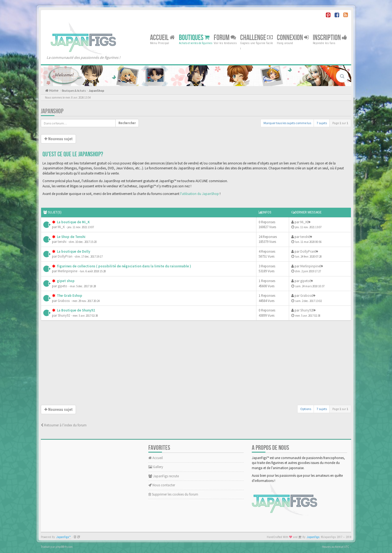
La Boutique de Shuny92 (76, 310)
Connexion (293, 37)
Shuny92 (64, 315)
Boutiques (194, 37)
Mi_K (61, 227)
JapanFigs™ (64, 537)
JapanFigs (313, 537)
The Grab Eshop (69, 296)
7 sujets (322, 123)
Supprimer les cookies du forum (173, 494)
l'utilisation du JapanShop (200, 194)
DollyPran (65, 256)
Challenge (256, 37)
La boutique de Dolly (73, 251)
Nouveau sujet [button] (58, 139)
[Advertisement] (196, 364)
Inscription (330, 37)
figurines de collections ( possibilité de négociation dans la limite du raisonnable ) (124, 266)
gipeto (62, 286)
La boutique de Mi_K (73, 222)
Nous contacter (162, 485)
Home (53, 91)
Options (306, 409)
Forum (225, 37)
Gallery (156, 467)
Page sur (340, 123)
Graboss (64, 301)
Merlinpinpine (68, 271)
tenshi (62, 242)
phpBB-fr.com (64, 547)
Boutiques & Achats (74, 91)
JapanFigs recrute (164, 476)
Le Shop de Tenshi (71, 237)
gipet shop (65, 281)
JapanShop (96, 91)
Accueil (162, 37)
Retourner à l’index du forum (64, 425)
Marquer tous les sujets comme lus (287, 123)
